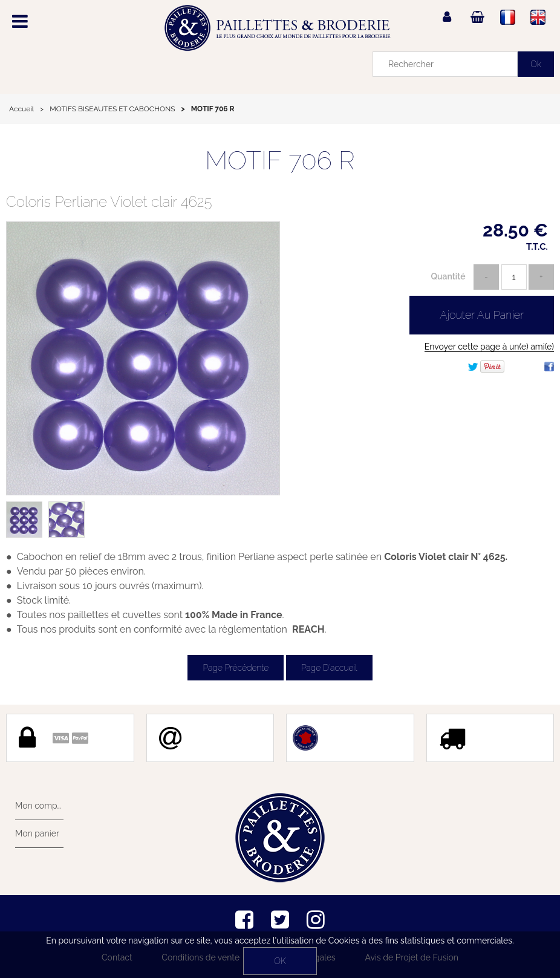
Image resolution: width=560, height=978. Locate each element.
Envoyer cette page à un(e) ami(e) (489, 347)
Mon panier (37, 833)
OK (280, 961)
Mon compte (39, 806)
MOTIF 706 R (280, 161)
